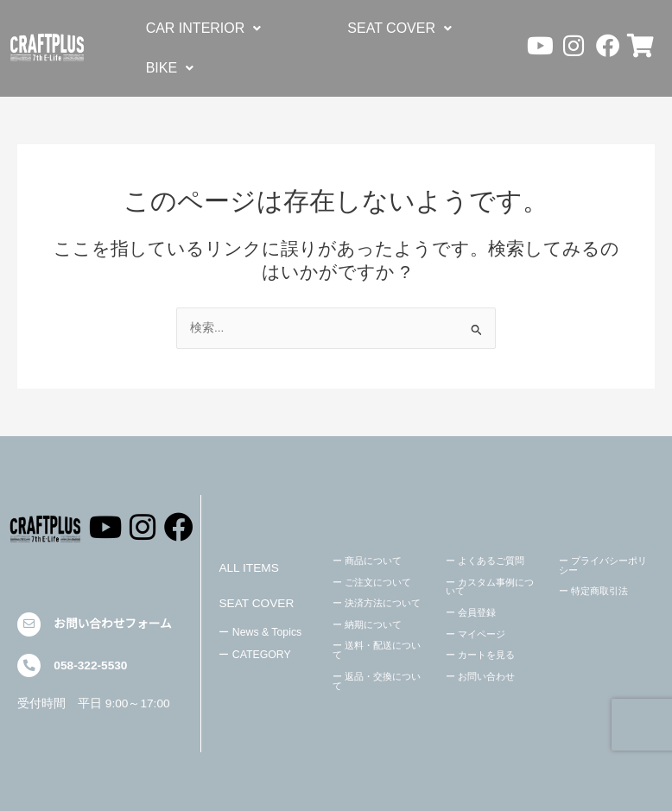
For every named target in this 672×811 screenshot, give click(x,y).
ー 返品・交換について (377, 681)
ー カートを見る (480, 655)
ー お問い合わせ (480, 676)
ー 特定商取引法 (593, 591)
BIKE (170, 68)
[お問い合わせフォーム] (29, 624)
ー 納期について (367, 624)
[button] (204, 29)
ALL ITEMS (248, 568)
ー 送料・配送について (377, 650)
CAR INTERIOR (204, 28)
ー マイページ (475, 634)
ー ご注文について (372, 582)
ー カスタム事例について (490, 587)
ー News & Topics (260, 632)
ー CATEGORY (254, 655)
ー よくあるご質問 (485, 561)
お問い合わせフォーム (112, 624)
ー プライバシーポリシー (603, 565)
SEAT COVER (399, 28)
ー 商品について (367, 561)
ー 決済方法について (377, 603)
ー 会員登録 (471, 612)
